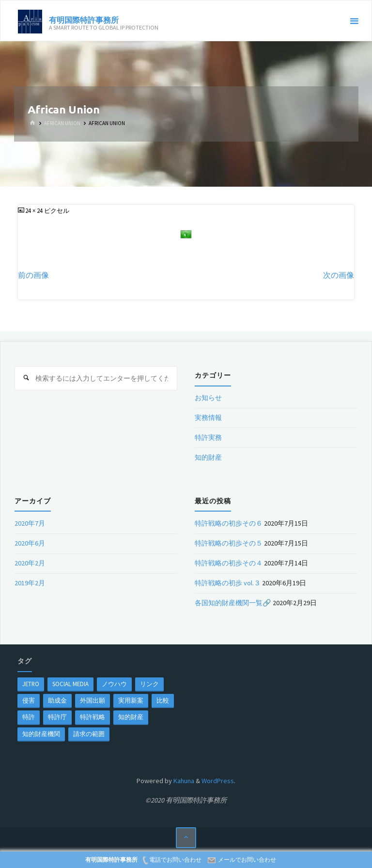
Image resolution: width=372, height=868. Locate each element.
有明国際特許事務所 (84, 19)
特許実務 (208, 437)
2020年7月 (30, 523)
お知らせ (208, 398)
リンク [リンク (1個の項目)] (149, 684)
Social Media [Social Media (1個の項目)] (70, 684)
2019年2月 (30, 583)
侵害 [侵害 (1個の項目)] (29, 700)
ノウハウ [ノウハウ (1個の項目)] (114, 684)
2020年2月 (30, 563)
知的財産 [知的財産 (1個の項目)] (131, 717)
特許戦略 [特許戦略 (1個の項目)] (93, 717)
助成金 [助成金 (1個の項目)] (57, 700)
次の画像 (339, 275)
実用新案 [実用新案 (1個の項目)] (131, 700)
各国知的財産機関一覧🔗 (233, 603)
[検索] (27, 378)
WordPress (218, 781)
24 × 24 (35, 210)
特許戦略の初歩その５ (229, 543)
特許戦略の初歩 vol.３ (228, 583)
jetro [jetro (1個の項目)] (31, 684)
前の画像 (33, 275)
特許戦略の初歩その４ (229, 563)
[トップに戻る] (186, 838)
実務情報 (208, 418)
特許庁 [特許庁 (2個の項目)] (57, 717)
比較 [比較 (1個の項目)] (163, 700)
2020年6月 (30, 543)
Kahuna (183, 781)
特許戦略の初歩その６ (229, 523)
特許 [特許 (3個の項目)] (29, 717)
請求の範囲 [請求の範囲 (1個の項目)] (89, 734)
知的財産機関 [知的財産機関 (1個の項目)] (41, 734)
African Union (62, 123)
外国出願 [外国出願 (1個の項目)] (93, 700)
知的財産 (208, 457)
